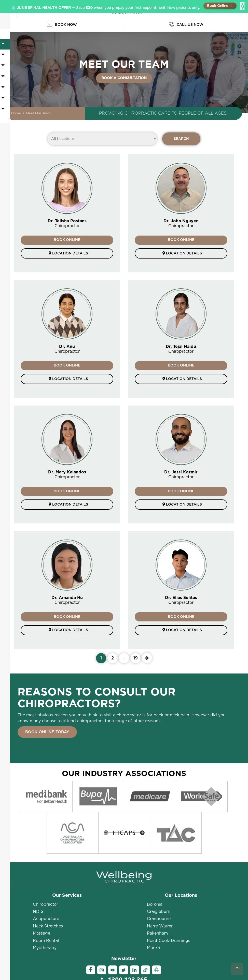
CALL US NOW (186, 25)
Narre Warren (160, 878)
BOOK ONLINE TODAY (47, 734)
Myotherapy (45, 899)
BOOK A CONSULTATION (124, 78)
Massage (42, 885)
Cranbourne (159, 871)
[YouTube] (113, 922)
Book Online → (220, 6)
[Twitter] (124, 922)
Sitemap (155, 969)
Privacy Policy (207, 964)
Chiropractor (45, 856)
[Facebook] (91, 922)
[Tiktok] (146, 922)
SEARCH (181, 139)
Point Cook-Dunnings (169, 892)
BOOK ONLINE (67, 240)
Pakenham (157, 885)
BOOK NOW (62, 25)
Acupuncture (46, 871)
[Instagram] (102, 922)
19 (135, 659)
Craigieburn (159, 863)
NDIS (38, 863)
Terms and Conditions (126, 969)
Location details (67, 254)
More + (154, 899)
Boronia (155, 856)
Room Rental (46, 892)
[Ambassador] (156, 922)
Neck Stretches (48, 878)
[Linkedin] (135, 922)
